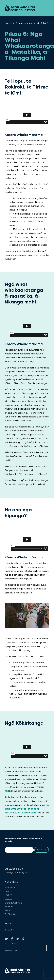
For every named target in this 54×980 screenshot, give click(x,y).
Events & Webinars (13, 903)
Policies (15, 944)
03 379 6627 (14, 869)
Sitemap (8, 944)
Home (8, 23)
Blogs (7, 910)
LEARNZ (8, 895)
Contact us (10, 930)
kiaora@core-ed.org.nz (16, 873)
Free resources (24, 23)
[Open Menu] (50, 8)
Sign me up (42, 850)
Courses (8, 899)
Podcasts (9, 907)
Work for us (10, 888)
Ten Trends (10, 914)
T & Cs (7, 891)
